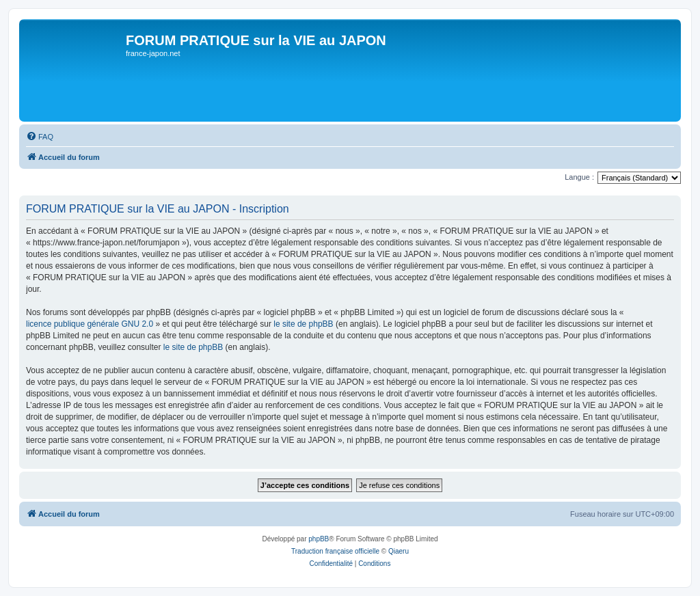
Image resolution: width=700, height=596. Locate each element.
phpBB (319, 539)
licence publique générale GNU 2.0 (90, 324)
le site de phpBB (303, 324)
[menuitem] (40, 137)
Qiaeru (399, 551)
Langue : (579, 177)
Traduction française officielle (335, 551)
